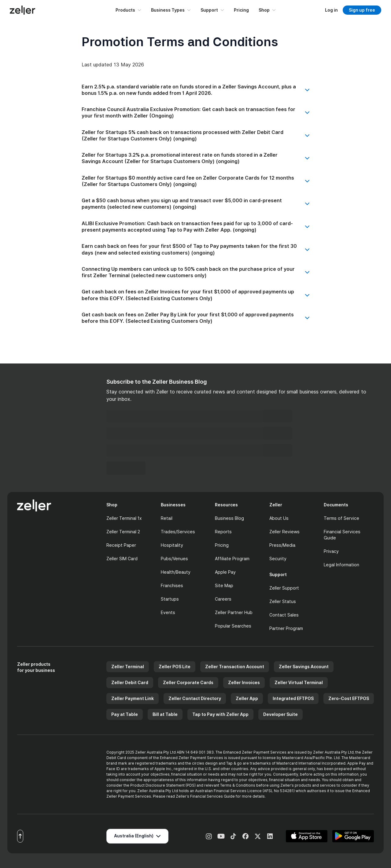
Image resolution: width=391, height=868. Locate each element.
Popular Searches (233, 626)
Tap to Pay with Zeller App (220, 714)
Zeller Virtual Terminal (299, 682)
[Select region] (137, 836)
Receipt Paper (121, 545)
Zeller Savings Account (304, 667)
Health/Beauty (176, 572)
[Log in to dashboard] (331, 10)
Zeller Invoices (244, 682)
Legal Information (341, 565)
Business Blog (229, 518)
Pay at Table (125, 714)
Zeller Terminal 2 (123, 532)
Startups (170, 599)
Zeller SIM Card (122, 559)
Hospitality (172, 545)
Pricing (241, 10)
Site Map (224, 585)
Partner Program (286, 628)
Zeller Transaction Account (235, 667)
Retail (167, 518)
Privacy (331, 551)
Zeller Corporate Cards (188, 682)
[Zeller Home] (22, 10)
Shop (267, 10)
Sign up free (362, 10)
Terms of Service (341, 518)
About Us (279, 518)
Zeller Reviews (284, 532)
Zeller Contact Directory (195, 698)
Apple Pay (225, 572)
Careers (223, 599)
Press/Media (282, 545)
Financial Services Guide (342, 535)
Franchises (172, 585)
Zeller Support (284, 588)
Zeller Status (283, 601)
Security (278, 559)
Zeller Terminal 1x (124, 518)
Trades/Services (178, 532)
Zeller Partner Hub (234, 612)
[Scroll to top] (20, 836)
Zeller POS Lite (175, 667)
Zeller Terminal (128, 667)
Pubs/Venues (174, 559)
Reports (223, 532)
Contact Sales (284, 615)
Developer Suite (280, 714)
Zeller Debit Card (130, 682)
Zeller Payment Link (133, 698)
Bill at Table (165, 714)
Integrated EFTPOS (293, 698)
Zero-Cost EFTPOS (349, 698)
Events (168, 612)
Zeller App (247, 698)
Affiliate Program (232, 559)
